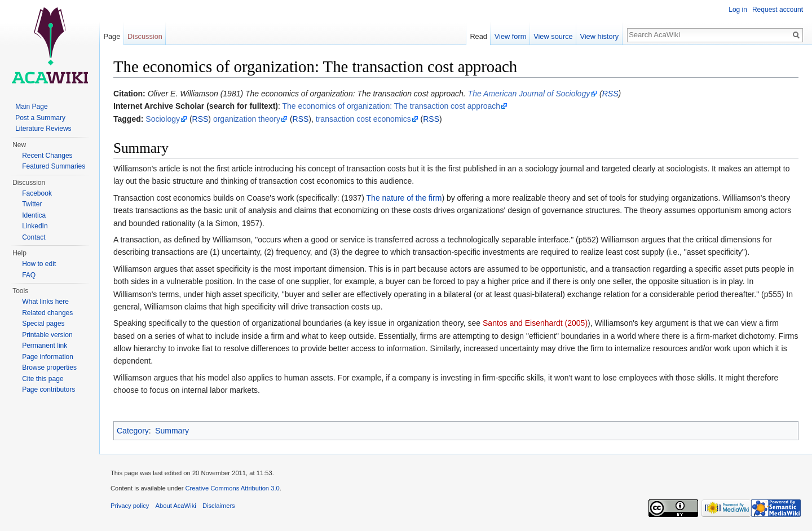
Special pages (43, 324)
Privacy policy (130, 506)
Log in (738, 10)
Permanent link (45, 346)
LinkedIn (35, 226)
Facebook (37, 193)
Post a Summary (40, 118)
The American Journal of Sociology (529, 94)
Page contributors (48, 390)
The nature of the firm (404, 198)
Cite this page (43, 379)
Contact (34, 237)
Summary (172, 431)
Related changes (47, 313)
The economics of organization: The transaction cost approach (392, 106)
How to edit (39, 264)
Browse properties (49, 368)
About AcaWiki (176, 506)
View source (553, 36)
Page (112, 36)
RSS (610, 94)
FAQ (29, 275)
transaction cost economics (363, 119)
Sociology (163, 119)
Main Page (31, 107)
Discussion (145, 36)
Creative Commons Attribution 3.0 (232, 488)
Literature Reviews (43, 129)
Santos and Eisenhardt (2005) (535, 323)
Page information (48, 357)
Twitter (32, 204)
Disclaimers (219, 506)
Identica (34, 215)
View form (511, 36)
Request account (778, 10)
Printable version (47, 335)
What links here (45, 302)
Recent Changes (47, 156)
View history (599, 36)
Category (133, 431)
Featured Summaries (54, 166)
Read (478, 36)
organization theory (247, 119)
